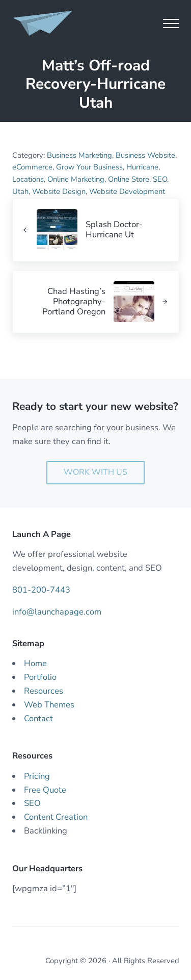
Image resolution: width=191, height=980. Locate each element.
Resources (44, 691)
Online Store (129, 179)
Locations (28, 179)
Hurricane (142, 167)
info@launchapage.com (57, 612)
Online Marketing (76, 179)
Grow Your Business (89, 167)
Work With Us (95, 472)
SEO (160, 179)
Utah (20, 191)
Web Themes (49, 705)
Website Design (59, 191)
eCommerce (32, 167)
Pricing (37, 776)
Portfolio (40, 677)
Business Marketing (79, 155)
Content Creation (56, 817)
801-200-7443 (41, 590)
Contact (38, 718)
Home (35, 663)
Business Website (145, 155)
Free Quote (45, 790)
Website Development (127, 191)
